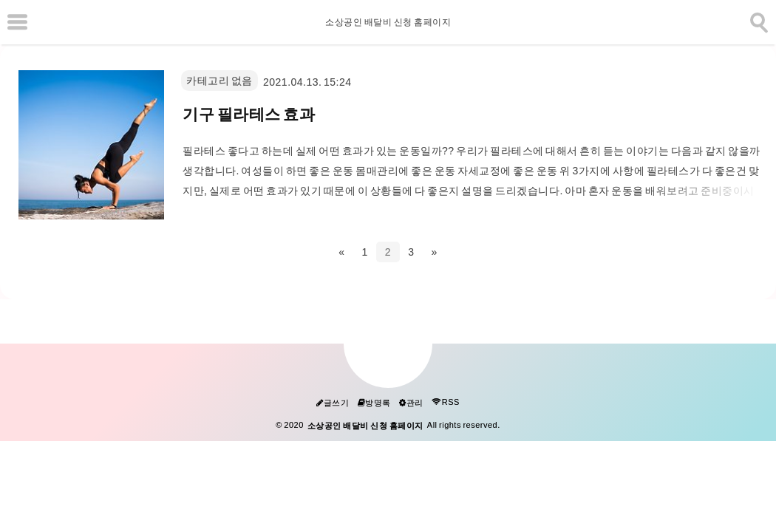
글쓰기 (333, 403)
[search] (758, 20)
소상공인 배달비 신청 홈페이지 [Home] (388, 22)
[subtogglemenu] (17, 22)
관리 (411, 403)
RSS (446, 402)
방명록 (374, 403)
